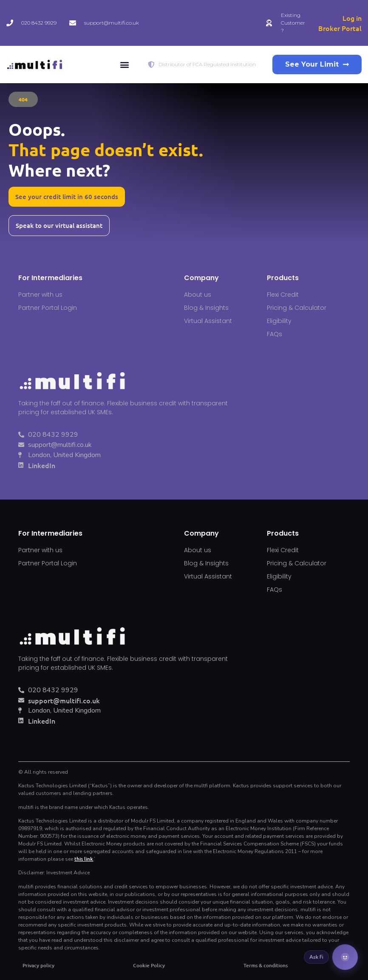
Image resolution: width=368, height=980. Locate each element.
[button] (125, 65)
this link (84, 859)
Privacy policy (38, 965)
